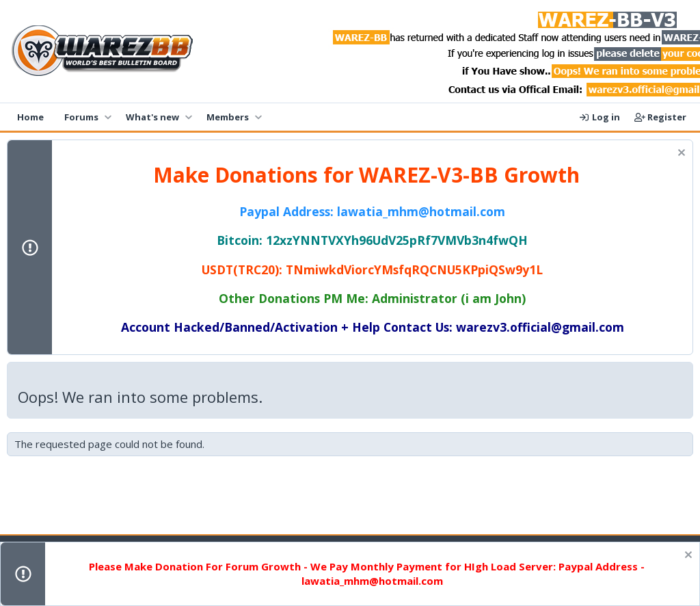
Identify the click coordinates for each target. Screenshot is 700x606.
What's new (152, 117)
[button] (108, 117)
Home (30, 117)
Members (228, 117)
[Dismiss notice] (680, 154)
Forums (81, 117)
